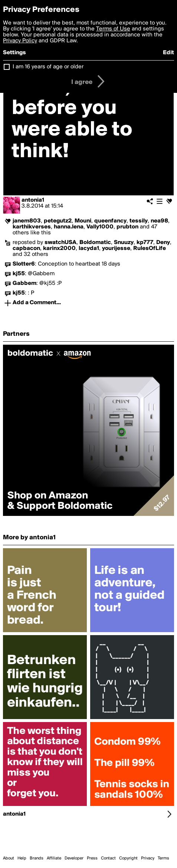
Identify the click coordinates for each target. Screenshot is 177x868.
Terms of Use (113, 29)
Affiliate (54, 858)
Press (92, 858)
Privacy (148, 858)
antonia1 (33, 200)
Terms (163, 858)
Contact (108, 858)
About (9, 858)
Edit (168, 53)
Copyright (128, 858)
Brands (37, 858)
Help (22, 858)
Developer (74, 858)
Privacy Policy (20, 41)
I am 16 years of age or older (48, 67)
